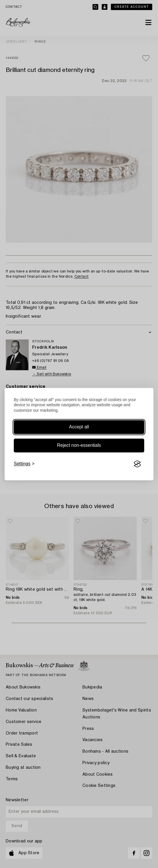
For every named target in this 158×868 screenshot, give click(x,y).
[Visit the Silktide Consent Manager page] (137, 464)
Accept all (79, 427)
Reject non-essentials (79, 446)
